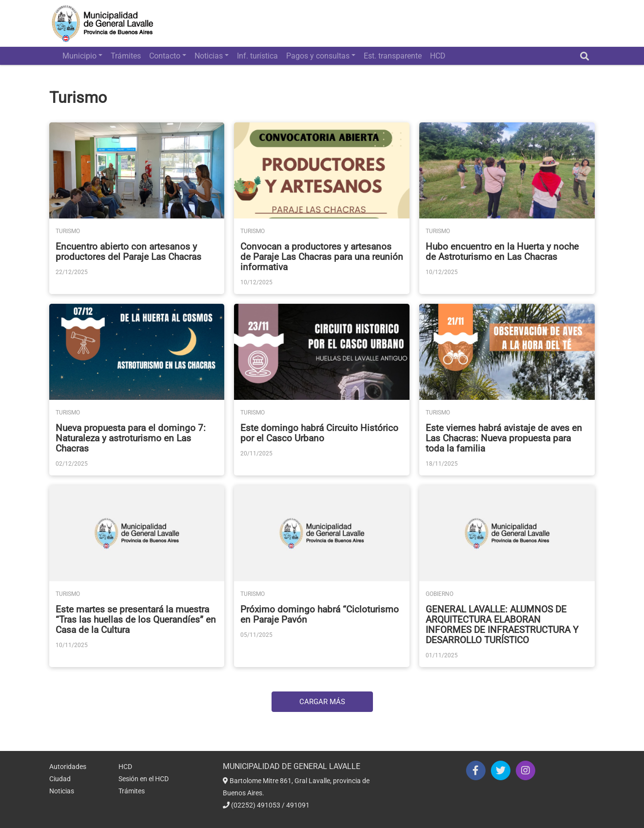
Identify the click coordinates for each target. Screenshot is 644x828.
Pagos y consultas (318, 56)
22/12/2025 (72, 272)
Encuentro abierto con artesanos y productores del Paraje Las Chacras (128, 252)
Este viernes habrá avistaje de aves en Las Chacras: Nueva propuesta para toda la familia (504, 438)
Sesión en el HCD (144, 779)
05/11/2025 (256, 635)
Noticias (209, 56)
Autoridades (68, 767)
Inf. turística (257, 56)
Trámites (126, 56)
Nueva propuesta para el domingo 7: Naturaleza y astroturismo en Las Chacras (131, 438)
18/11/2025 (442, 464)
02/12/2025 (72, 464)
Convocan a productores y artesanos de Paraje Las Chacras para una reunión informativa (322, 257)
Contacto (165, 56)
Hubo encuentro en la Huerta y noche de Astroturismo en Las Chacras (502, 252)
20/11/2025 (256, 453)
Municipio (79, 56)
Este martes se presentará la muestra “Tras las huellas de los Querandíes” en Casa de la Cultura (136, 620)
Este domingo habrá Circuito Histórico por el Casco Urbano (319, 433)
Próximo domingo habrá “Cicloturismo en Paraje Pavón (320, 614)
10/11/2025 (72, 645)
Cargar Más (322, 702)
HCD (438, 56)
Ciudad (60, 779)
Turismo (68, 231)
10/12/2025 (256, 282)
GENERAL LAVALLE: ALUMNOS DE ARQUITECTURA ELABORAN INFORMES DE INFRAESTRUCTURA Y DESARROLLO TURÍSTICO (502, 625)
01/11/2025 (442, 655)
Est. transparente (393, 56)
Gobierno (439, 594)
